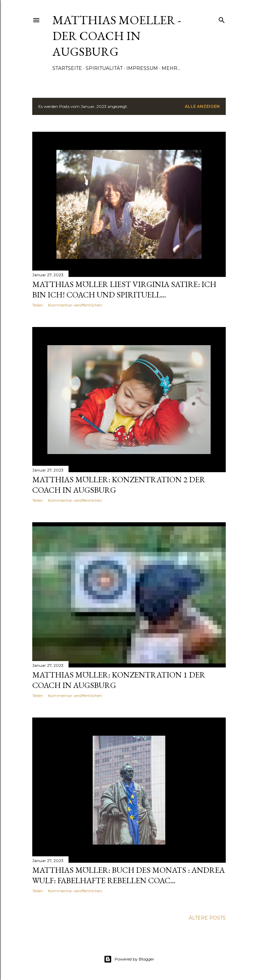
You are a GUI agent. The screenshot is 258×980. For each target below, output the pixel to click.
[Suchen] (222, 19)
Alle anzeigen (202, 106)
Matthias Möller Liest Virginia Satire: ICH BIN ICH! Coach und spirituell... (124, 289)
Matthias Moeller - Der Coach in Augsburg (117, 36)
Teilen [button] (38, 305)
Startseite (67, 68)
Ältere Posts (207, 918)
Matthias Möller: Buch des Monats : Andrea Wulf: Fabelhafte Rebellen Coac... (128, 875)
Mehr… (171, 68)
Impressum (142, 68)
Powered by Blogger (129, 959)
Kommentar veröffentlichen (75, 305)
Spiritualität (104, 68)
